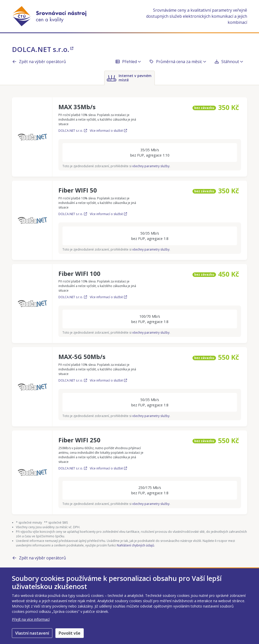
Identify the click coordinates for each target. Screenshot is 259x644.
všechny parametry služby (151, 166)
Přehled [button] (128, 62)
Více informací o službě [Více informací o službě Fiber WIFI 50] (108, 214)
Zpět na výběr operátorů (39, 62)
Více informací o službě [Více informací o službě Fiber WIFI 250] (108, 468)
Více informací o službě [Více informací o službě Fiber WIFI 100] (108, 297)
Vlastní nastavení (32, 633)
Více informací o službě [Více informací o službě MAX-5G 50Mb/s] (108, 380)
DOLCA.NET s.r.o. (43, 49)
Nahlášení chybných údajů (135, 545)
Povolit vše (70, 633)
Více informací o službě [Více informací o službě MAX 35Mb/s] (108, 131)
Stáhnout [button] (229, 62)
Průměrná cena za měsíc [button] (178, 62)
